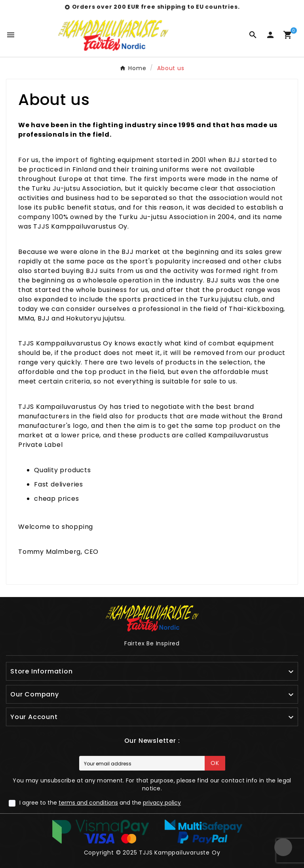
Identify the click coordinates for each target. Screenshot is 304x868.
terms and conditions (88, 803)
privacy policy (162, 803)
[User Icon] (270, 35)
